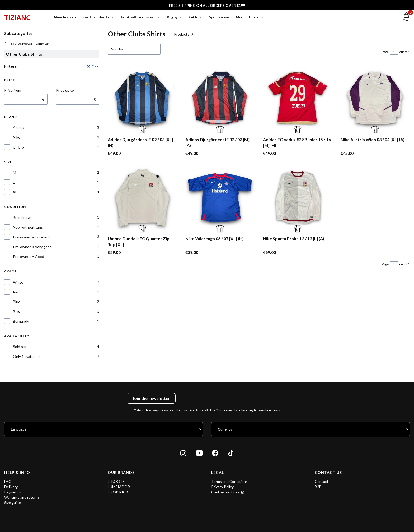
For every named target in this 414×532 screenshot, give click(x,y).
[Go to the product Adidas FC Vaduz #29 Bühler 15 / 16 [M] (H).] (298, 100)
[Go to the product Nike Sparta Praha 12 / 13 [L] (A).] (298, 199)
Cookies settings (226, 492)
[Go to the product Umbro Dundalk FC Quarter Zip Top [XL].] (142, 199)
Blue (17, 302)
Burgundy (21, 321)
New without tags (28, 227)
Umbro (18, 147)
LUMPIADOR (119, 487)
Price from (13, 90)
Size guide (13, 503)
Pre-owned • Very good (32, 247)
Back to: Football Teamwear (27, 44)
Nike (17, 137)
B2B (318, 487)
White (18, 282)
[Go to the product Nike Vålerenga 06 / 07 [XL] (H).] (220, 199)
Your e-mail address (139, 389)
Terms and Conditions (229, 481)
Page (385, 52)
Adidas (19, 128)
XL (15, 192)
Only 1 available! (26, 356)
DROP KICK (118, 492)
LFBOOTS (116, 481)
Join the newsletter (151, 398)
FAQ (8, 481)
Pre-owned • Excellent (32, 237)
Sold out (20, 347)
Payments (13, 492)
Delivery (11, 487)
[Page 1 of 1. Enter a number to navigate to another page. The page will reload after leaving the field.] (394, 52)
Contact (322, 481)
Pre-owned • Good (29, 256)
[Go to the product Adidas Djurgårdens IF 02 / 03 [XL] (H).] (142, 100)
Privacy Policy (222, 487)
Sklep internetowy (201, 525)
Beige (18, 311)
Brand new (22, 217)
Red (16, 292)
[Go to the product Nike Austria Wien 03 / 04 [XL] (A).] (375, 100)
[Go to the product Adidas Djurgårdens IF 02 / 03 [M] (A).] (220, 100)
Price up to (65, 90)
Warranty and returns (22, 497)
